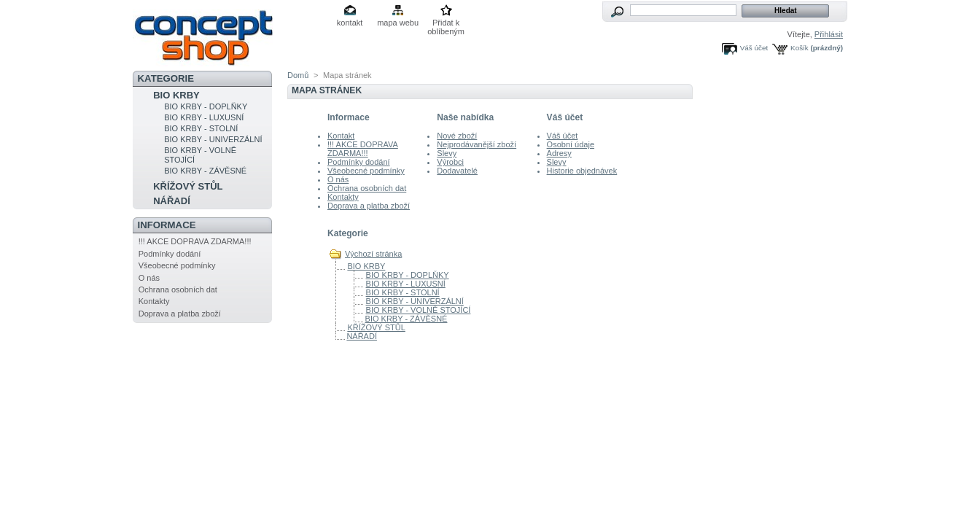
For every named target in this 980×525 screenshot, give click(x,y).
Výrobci (450, 162)
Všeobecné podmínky (177, 265)
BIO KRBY (176, 95)
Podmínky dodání (170, 254)
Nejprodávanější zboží (477, 144)
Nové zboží (457, 136)
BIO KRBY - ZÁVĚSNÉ (205, 171)
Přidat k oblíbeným (446, 24)
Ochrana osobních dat (178, 289)
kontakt (350, 23)
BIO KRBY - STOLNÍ (201, 128)
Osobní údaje (571, 144)
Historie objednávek (582, 171)
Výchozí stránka (373, 254)
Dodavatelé (457, 171)
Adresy (559, 153)
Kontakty (154, 301)
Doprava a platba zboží (180, 314)
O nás (149, 278)
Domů (298, 75)
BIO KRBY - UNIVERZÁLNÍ (213, 139)
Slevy (447, 153)
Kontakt (341, 136)
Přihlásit (829, 34)
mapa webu (398, 23)
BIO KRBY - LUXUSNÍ (204, 117)
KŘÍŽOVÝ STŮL (188, 186)
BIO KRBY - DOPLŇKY (206, 106)
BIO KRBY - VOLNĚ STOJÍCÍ (419, 310)
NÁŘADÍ (172, 201)
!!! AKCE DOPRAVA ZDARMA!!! (195, 241)
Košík (800, 48)
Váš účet (754, 48)
